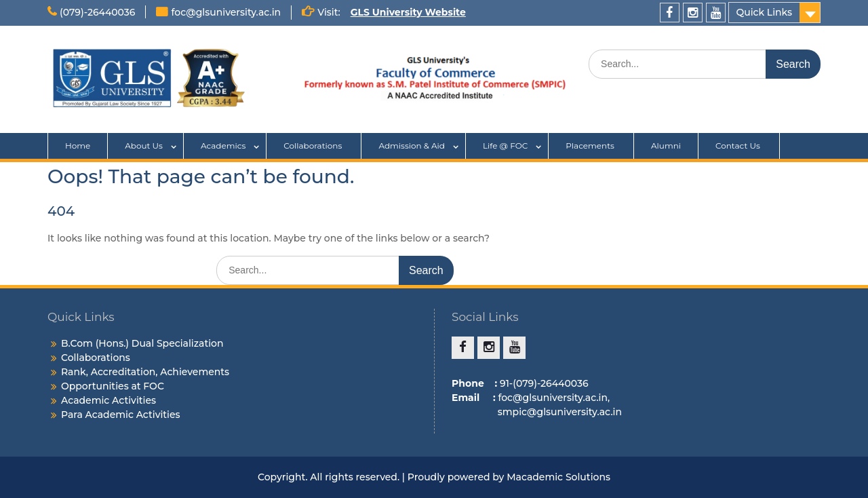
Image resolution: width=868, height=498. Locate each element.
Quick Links (764, 12)
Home (78, 146)
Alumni (666, 146)
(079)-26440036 (97, 12)
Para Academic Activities (121, 415)
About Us (144, 146)
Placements (591, 146)
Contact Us (739, 146)
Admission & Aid (412, 146)
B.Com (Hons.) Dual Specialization (142, 343)
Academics (223, 146)
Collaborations (314, 146)
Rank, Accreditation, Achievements (145, 372)
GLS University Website (408, 12)
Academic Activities (108, 400)
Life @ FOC (505, 146)
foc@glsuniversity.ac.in (226, 12)
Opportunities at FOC (113, 386)
